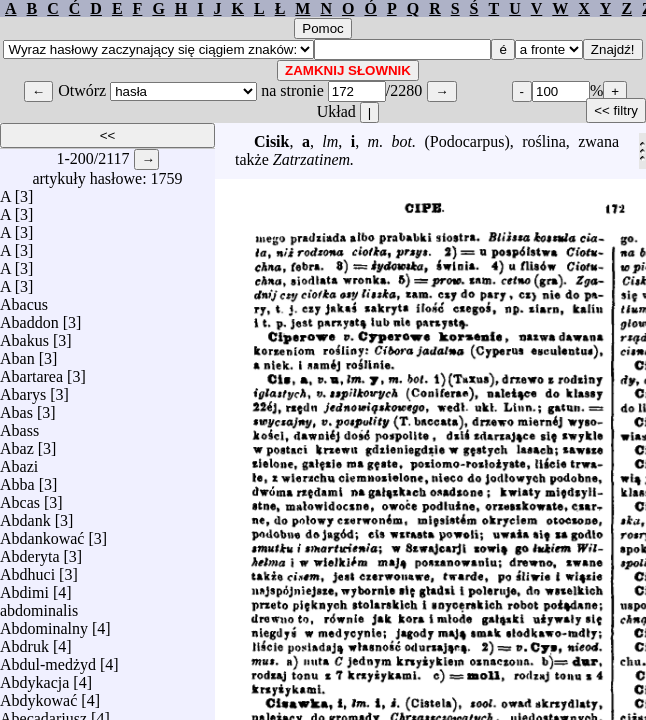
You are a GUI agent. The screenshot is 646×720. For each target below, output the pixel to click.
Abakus (24, 335)
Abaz (17, 443)
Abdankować (42, 533)
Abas (16, 407)
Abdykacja (34, 677)
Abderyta (30, 551)
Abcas (20, 497)
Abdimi (24, 587)
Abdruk (24, 641)
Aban (17, 353)
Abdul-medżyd (48, 659)
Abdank (25, 515)
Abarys (23, 389)
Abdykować (38, 695)
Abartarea (31, 371)
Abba (17, 479)
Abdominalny (44, 623)
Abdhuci (27, 569)
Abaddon (29, 317)
